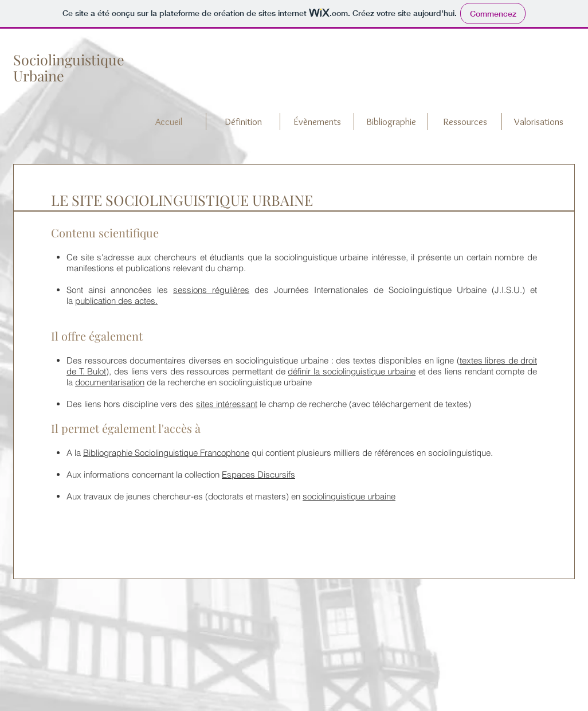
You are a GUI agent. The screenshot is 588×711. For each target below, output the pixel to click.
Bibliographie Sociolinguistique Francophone (166, 453)
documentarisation (110, 382)
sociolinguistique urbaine (349, 496)
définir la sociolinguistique (336, 371)
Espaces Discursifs (258, 474)
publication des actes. (116, 301)
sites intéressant (227, 404)
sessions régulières (211, 290)
